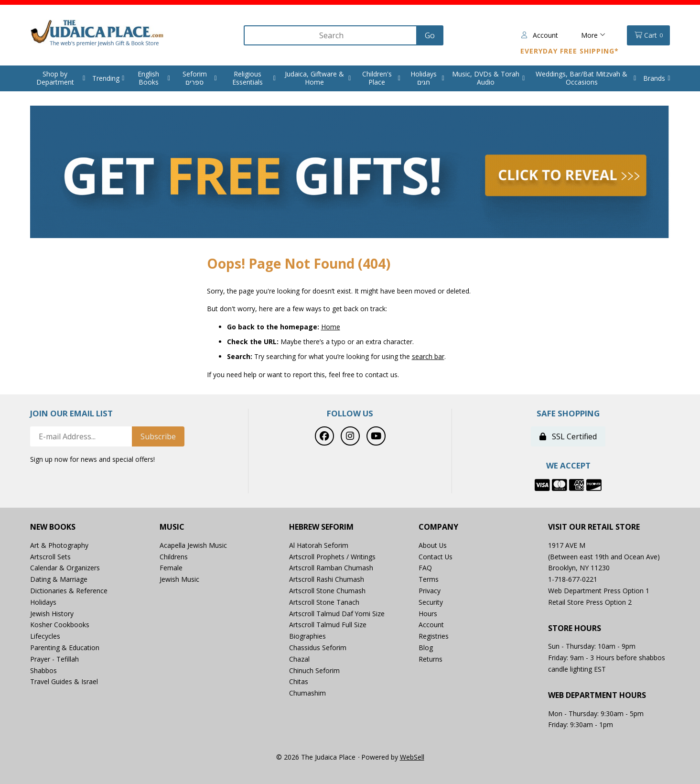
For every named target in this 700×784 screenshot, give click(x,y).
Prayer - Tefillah (54, 659)
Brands (654, 78)
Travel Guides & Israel (64, 682)
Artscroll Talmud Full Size (328, 625)
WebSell (412, 757)
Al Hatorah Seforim (319, 545)
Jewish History (52, 614)
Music (172, 527)
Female (171, 568)
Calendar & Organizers (65, 568)
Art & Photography (59, 545)
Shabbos (43, 670)
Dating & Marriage (59, 580)
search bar (428, 356)
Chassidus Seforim (318, 648)
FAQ (425, 568)
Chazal (299, 659)
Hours (428, 614)
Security (431, 602)
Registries (434, 637)
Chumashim (307, 693)
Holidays (43, 602)
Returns (431, 659)
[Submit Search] (428, 35)
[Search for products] (329, 35)
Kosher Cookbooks (60, 625)
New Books (53, 527)
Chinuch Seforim (314, 670)
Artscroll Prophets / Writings (332, 557)
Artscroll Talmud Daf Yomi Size (337, 614)
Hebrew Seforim (321, 527)
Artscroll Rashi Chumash (327, 580)
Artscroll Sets (50, 557)
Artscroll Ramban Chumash (331, 568)
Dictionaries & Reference (69, 591)
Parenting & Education (65, 648)
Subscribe (158, 437)
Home (331, 327)
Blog (426, 648)
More (593, 35)
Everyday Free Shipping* (570, 51)
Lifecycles (45, 637)
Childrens (174, 557)
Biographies (307, 637)
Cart (649, 35)
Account (540, 35)
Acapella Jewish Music (193, 545)
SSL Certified (568, 437)
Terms (429, 580)
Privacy (430, 591)
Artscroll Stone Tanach (324, 602)
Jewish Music (179, 580)
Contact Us (436, 557)
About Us (433, 545)
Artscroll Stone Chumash (327, 591)
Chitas (299, 682)
